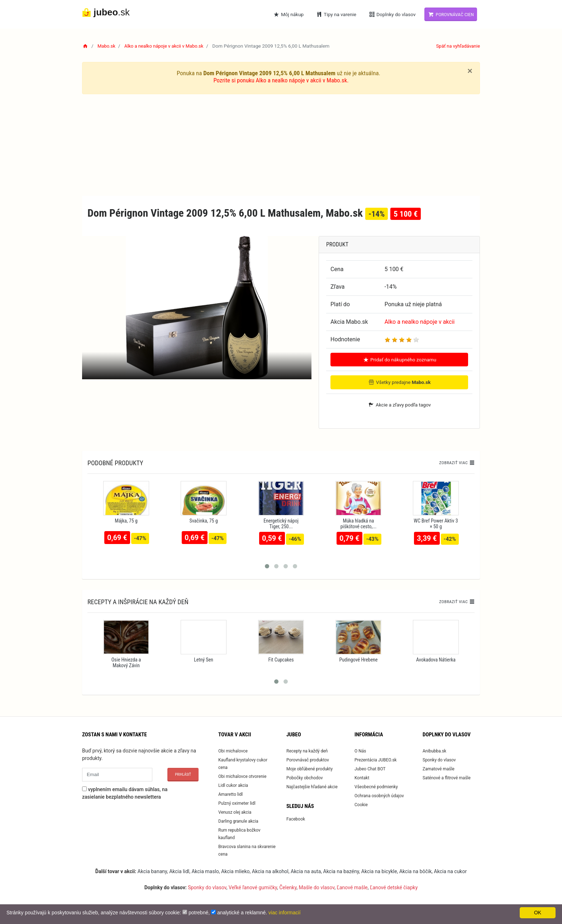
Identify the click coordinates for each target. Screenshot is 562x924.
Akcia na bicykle (379, 871)
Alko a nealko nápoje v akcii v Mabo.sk (167, 46)
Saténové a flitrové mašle (447, 778)
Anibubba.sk (434, 751)
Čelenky (288, 887)
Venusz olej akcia (235, 812)
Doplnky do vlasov (392, 14)
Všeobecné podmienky (376, 786)
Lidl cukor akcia (233, 785)
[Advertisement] (281, 145)
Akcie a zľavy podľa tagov (399, 404)
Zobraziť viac (456, 463)
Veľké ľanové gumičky (253, 887)
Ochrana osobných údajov (379, 795)
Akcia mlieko (235, 871)
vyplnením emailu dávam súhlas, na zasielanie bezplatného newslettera (125, 793)
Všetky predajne (399, 382)
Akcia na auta (306, 871)
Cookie (361, 804)
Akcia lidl (179, 871)
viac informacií (284, 913)
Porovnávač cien (451, 14)
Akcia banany (152, 871)
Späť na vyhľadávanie (457, 46)
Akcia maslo (205, 871)
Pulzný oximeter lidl (237, 803)
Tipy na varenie (336, 14)
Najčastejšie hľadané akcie (312, 786)
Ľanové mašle (352, 887)
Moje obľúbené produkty (309, 769)
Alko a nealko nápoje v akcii (420, 322)
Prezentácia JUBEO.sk (376, 760)
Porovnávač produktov (308, 760)
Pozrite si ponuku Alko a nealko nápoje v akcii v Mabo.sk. (281, 80)
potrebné (198, 913)
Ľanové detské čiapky (394, 887)
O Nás (360, 751)
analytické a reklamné (241, 913)
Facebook (296, 819)
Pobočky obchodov (305, 778)
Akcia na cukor (451, 871)
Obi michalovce (233, 751)
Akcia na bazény (341, 871)
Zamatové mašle (439, 769)
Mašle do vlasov (317, 887)
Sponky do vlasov (439, 760)
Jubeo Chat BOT (370, 769)
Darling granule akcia (238, 821)
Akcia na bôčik (415, 871)
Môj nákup (289, 14)
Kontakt (362, 778)
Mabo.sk (107, 46)
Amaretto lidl (230, 794)
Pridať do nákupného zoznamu (399, 360)
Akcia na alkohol (270, 871)
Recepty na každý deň (307, 751)
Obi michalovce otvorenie (242, 776)
